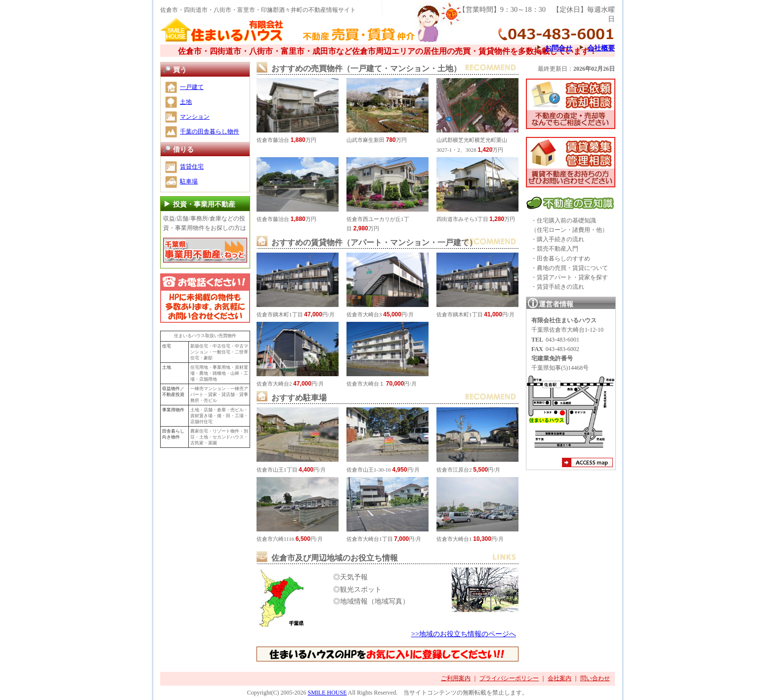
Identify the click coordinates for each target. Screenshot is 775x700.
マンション (195, 117)
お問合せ (559, 48)
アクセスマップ (587, 464)
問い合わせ (595, 678)
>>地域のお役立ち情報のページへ (464, 634)
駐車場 (189, 181)
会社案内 (560, 678)
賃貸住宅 (192, 167)
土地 (186, 102)
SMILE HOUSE (327, 693)
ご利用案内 (456, 678)
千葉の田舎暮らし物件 (210, 131)
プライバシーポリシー (509, 678)
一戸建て (192, 87)
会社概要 (601, 48)
